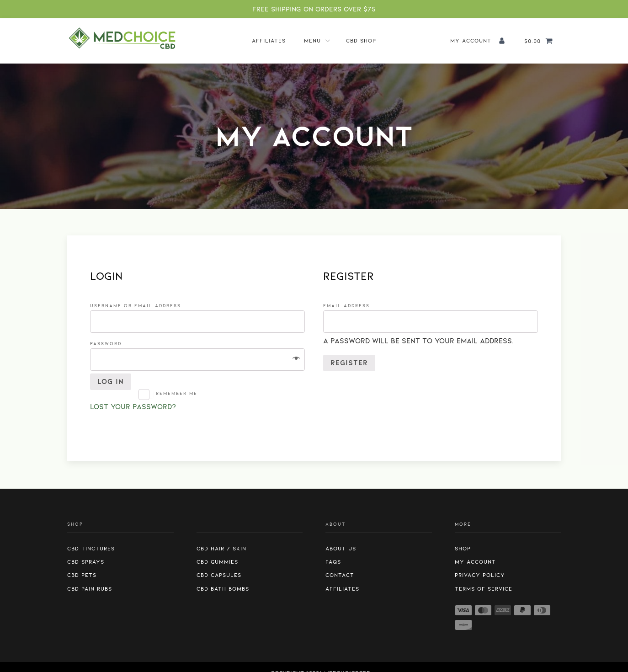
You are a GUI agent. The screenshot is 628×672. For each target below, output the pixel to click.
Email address (349, 306)
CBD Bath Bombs (223, 589)
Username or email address (138, 306)
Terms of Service (484, 589)
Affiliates (269, 41)
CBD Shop (361, 41)
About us (341, 549)
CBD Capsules (219, 575)
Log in (111, 381)
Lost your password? (133, 407)
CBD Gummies (217, 562)
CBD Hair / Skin (221, 549)
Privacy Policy (480, 575)
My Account (475, 562)
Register (349, 363)
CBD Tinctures (91, 549)
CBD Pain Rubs (90, 589)
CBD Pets (82, 575)
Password (109, 344)
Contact (340, 575)
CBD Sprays (86, 562)
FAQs (333, 562)
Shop (463, 549)
